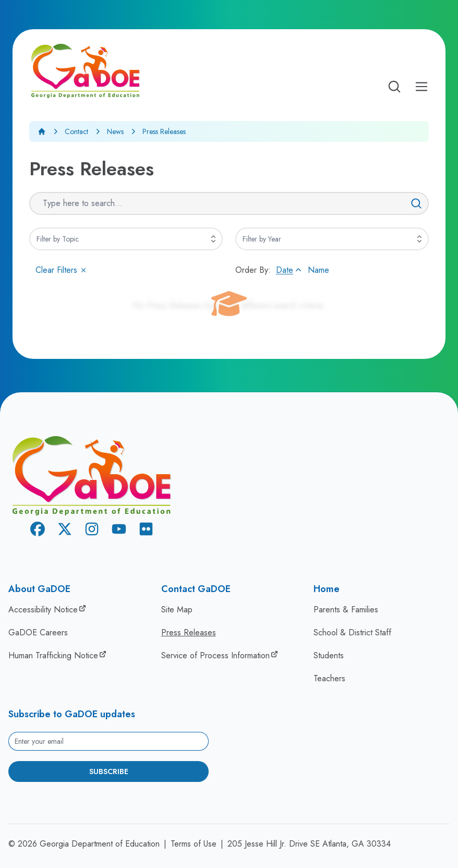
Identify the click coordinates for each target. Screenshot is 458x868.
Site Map (177, 610)
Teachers (329, 678)
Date (290, 270)
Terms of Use (194, 844)
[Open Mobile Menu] (421, 87)
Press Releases (189, 632)
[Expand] (213, 239)
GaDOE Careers (38, 632)
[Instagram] (92, 531)
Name (318, 270)
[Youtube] (119, 531)
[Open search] (394, 87)
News (115, 131)
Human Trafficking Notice (53, 655)
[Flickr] (146, 531)
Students (329, 655)
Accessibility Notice (43, 610)
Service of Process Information (215, 655)
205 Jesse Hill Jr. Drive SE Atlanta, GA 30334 (309, 844)
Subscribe (109, 771)
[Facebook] (38, 531)
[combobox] (126, 239)
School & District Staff (352, 632)
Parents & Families (346, 610)
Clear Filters (62, 270)
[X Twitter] (65, 531)
